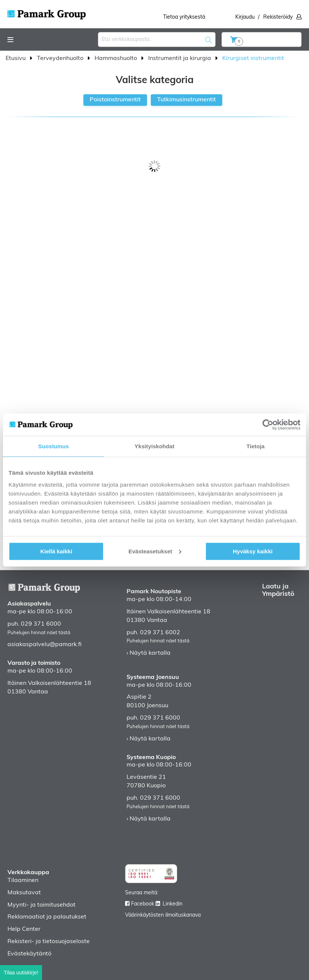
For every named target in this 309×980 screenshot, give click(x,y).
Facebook (143, 904)
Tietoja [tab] (256, 446)
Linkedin (173, 904)
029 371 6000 (41, 624)
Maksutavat (24, 893)
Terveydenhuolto (61, 59)
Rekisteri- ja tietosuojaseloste (49, 942)
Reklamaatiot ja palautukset (47, 917)
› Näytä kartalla (149, 653)
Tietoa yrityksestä (184, 17)
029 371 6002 (160, 633)
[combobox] (157, 39)
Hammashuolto (117, 59)
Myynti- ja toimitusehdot (42, 905)
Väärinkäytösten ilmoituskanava (163, 915)
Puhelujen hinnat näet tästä (39, 633)
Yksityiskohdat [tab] (154, 446)
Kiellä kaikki (56, 551)
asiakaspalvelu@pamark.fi (44, 645)
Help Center (24, 929)
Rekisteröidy (278, 17)
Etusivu (16, 59)
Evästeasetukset (155, 551)
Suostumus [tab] (53, 446)
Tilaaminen (23, 881)
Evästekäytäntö (29, 954)
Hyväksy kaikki (253, 551)
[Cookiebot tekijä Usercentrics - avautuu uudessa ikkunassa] (268, 425)
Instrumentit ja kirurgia (180, 59)
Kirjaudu (245, 17)
